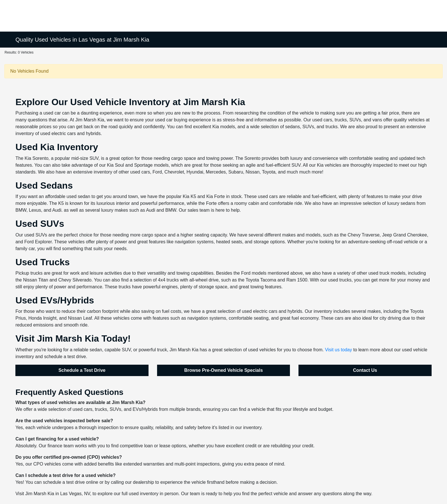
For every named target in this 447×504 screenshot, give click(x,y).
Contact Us (365, 370)
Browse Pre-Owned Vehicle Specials (223, 370)
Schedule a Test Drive (82, 370)
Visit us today (339, 350)
